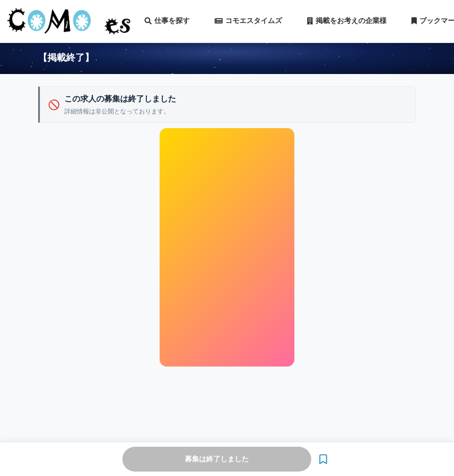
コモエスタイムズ (248, 21)
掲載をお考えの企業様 (347, 21)
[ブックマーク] (323, 459)
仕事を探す (167, 21)
